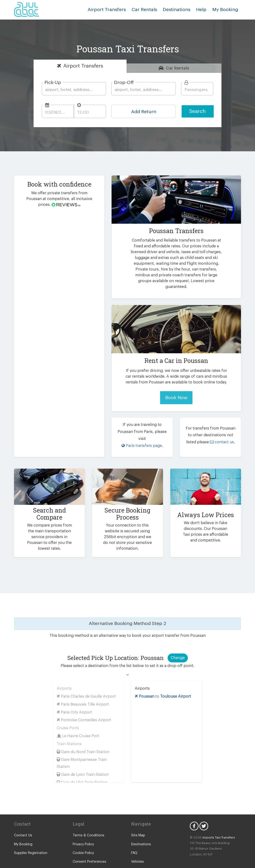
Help (203, 10)
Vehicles (137, 849)
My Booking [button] (226, 10)
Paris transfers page (142, 433)
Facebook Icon (194, 813)
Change (177, 645)
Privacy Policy (83, 832)
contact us (216, 433)
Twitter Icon (204, 813)
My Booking (23, 832)
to (163, 684)
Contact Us (22, 823)
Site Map (138, 823)
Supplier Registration (30, 840)
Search (198, 111)
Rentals (178, 68)
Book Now (176, 392)
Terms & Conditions (87, 823)
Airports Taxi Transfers (216, 825)
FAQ (135, 840)
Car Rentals (149, 10)
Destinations (180, 10)
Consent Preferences (89, 849)
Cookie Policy (83, 840)
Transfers (83, 66)
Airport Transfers (114, 10)
